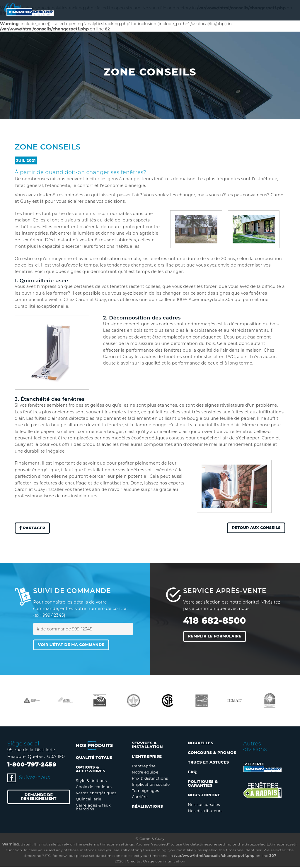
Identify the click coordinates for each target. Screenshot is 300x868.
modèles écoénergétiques (140, 438)
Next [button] (290, 702)
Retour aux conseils (253, 528)
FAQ (192, 773)
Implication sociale (151, 786)
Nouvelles (201, 744)
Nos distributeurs (205, 812)
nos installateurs (80, 496)
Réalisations (147, 807)
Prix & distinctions (150, 779)
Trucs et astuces (208, 763)
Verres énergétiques (96, 794)
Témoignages (145, 792)
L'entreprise (144, 767)
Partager (34, 528)
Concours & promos (212, 754)
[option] (32, 702)
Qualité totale (94, 759)
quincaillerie (162, 300)
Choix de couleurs (94, 788)
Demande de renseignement (39, 799)
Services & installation (147, 746)
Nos (94, 746)
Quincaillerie (89, 800)
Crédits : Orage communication (156, 862)
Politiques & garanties (203, 784)
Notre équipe (145, 773)
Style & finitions (91, 782)
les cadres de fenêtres (158, 357)
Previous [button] (10, 702)
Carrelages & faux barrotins (93, 808)
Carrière (140, 798)
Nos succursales (204, 806)
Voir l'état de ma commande (75, 646)
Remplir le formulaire (218, 637)
